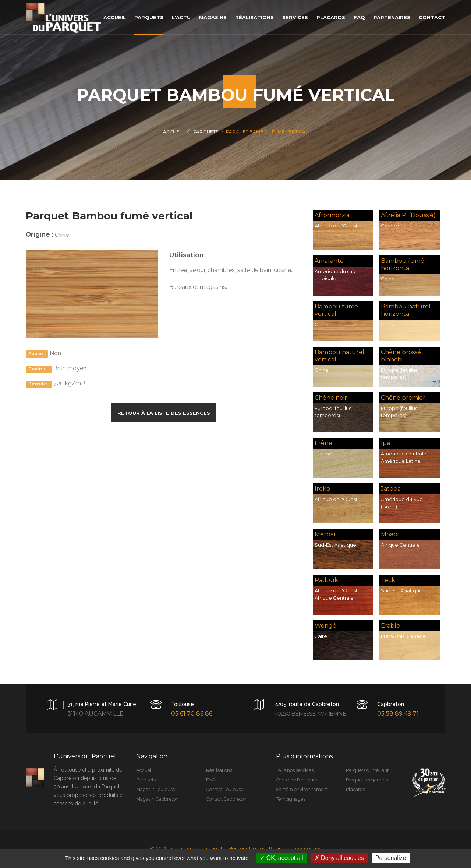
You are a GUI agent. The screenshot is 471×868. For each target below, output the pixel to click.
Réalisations (219, 770)
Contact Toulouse (225, 789)
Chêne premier (403, 398)
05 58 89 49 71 (398, 714)
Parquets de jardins (367, 780)
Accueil (173, 132)
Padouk (326, 580)
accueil (115, 17)
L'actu (181, 17)
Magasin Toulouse (156, 789)
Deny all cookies (339, 858)
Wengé (325, 626)
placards (331, 17)
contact (432, 17)
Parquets (206, 132)
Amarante (329, 261)
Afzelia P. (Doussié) (408, 215)
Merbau (326, 534)
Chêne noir (331, 398)
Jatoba (391, 489)
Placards (355, 789)
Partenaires (392, 17)
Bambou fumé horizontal (403, 264)
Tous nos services (295, 770)
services (295, 17)
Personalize (391, 858)
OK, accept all (281, 858)
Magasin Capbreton (157, 799)
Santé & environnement (302, 789)
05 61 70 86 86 (192, 714)
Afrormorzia (332, 215)
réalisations (254, 17)
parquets (149, 17)
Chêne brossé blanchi (401, 356)
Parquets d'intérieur (367, 770)
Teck (388, 580)
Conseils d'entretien (297, 780)
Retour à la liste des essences (164, 413)
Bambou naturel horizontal (406, 310)
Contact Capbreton (226, 799)
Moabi (390, 534)
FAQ (211, 780)
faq (359, 17)
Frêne (323, 443)
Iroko (322, 489)
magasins (213, 17)
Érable (390, 626)
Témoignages (291, 799)
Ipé (386, 443)
